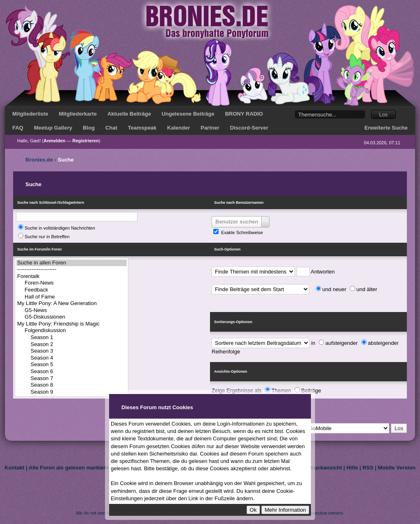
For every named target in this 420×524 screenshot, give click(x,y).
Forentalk (72, 277)
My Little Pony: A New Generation (72, 304)
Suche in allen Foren (72, 263)
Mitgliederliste (30, 114)
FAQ (18, 128)
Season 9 (72, 392)
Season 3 (72, 351)
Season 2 (72, 345)
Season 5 (72, 365)
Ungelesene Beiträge (188, 114)
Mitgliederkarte (78, 114)
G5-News (72, 311)
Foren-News (72, 283)
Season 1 (72, 338)
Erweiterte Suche (386, 128)
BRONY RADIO (244, 114)
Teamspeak (142, 128)
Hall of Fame (72, 297)
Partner (210, 128)
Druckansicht (325, 468)
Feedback (72, 290)
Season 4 (72, 358)
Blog (89, 128)
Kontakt (14, 468)
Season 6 (72, 372)
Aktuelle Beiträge (129, 114)
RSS (368, 468)
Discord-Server (249, 128)
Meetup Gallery (53, 128)
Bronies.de (39, 160)
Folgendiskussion (72, 331)
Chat (111, 128)
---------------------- (72, 270)
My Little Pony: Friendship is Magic (72, 324)
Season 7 (72, 379)
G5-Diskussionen (72, 317)
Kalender (179, 128)
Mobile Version (397, 468)
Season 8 (72, 385)
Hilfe (352, 468)
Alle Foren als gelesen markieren (70, 468)
